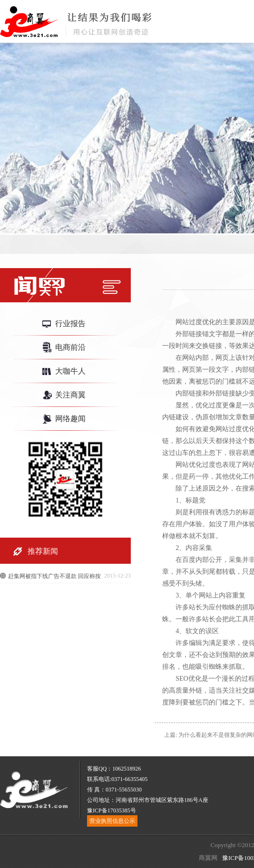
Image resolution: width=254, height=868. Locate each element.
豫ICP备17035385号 (112, 810)
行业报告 (70, 323)
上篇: (171, 735)
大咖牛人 (70, 371)
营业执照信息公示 (112, 821)
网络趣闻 (70, 419)
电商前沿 (70, 347)
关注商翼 (70, 395)
